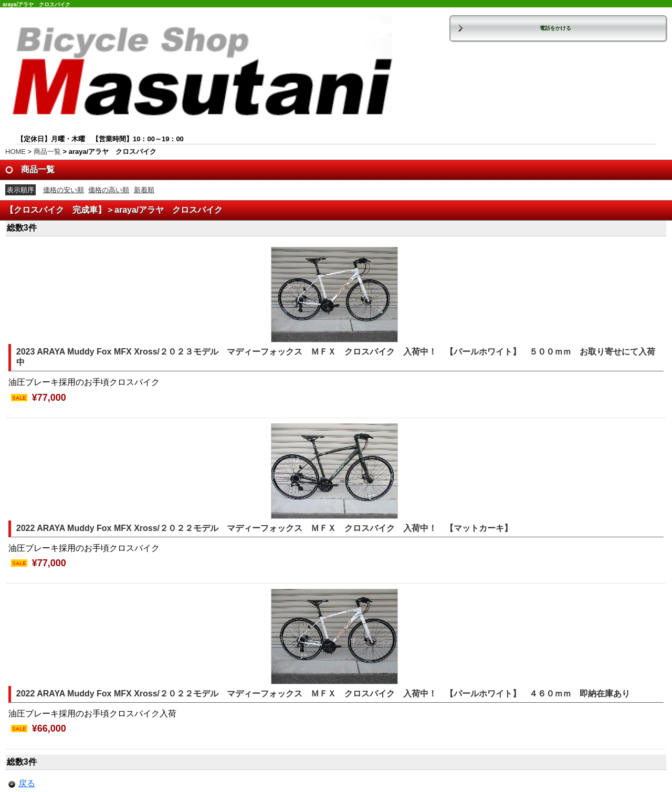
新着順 (144, 190)
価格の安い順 (64, 190)
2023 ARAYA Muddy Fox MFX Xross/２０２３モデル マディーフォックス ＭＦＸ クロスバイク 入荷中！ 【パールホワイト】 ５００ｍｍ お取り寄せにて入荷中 (336, 357)
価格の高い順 (109, 190)
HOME (15, 152)
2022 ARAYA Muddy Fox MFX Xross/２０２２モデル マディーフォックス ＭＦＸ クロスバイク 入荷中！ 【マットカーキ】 (269, 528)
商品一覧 (47, 152)
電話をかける (555, 28)
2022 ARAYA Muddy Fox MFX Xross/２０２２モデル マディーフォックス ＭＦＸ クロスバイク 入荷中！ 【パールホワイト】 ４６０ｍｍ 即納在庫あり (323, 694)
